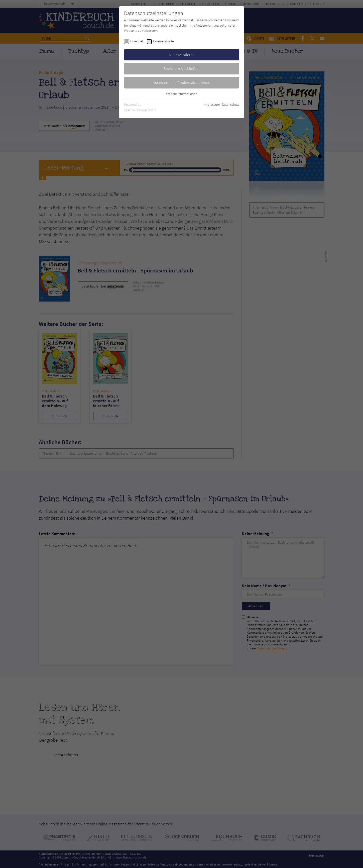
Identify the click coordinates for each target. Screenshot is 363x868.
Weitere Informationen (182, 94)
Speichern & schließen (182, 68)
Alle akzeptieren (182, 55)
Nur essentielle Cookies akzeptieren (181, 82)
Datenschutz (231, 105)
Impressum (212, 105)
